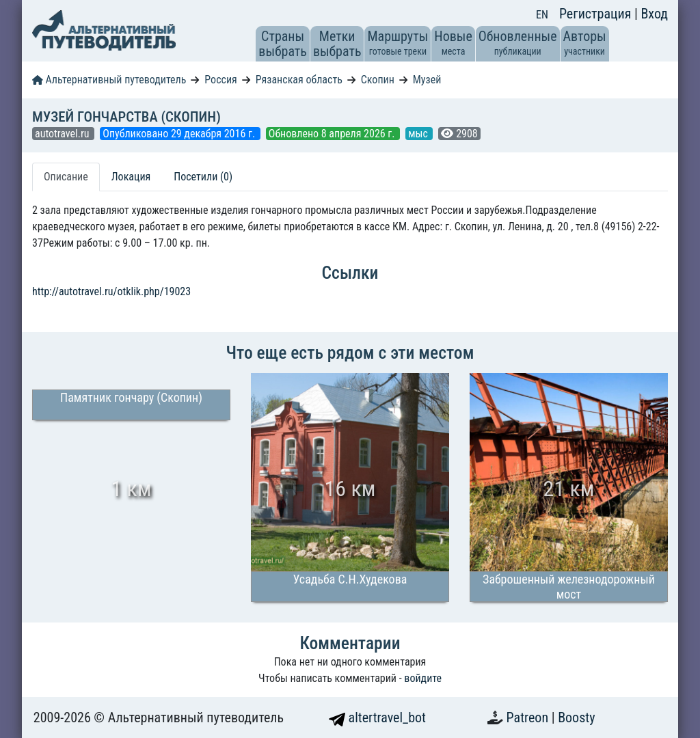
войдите (423, 678)
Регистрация (597, 14)
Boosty (576, 717)
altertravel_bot (377, 717)
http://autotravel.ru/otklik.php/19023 (111, 291)
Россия (220, 80)
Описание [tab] (66, 177)
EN (542, 15)
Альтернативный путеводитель (109, 80)
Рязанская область (299, 80)
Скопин (378, 80)
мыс (419, 134)
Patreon (529, 717)
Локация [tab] (131, 177)
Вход (654, 14)
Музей (427, 80)
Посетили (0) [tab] (203, 177)
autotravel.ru (63, 134)
